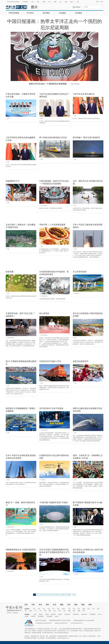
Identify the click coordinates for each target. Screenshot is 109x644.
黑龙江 (64, 609)
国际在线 (53, 614)
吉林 (58, 609)
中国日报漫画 (14, 13)
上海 (69, 609)
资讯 (38, 2)
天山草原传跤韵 (80, 272)
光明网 (26, 616)
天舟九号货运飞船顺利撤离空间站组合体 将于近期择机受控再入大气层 (54, 552)
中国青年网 (67, 614)
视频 (55, 2)
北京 (34, 609)
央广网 (100, 614)
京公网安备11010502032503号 (44, 623)
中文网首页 (25, 2)
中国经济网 (76, 614)
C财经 (44, 2)
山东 (93, 609)
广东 (35, 611)
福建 (84, 609)
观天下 (72, 2)
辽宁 (53, 609)
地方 (78, 2)
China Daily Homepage (13, 2)
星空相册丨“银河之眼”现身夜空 (87, 138)
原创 (66, 2)
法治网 (56, 616)
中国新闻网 (41, 616)
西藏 (69, 611)
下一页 (68, 595)
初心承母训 (44, 313)
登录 (97, 2)
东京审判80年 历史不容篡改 (51, 408)
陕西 (74, 611)
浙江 (79, 609)
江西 (88, 609)
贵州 (60, 611)
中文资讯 (30, 13)
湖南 (31, 611)
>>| (74, 595)
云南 (64, 611)
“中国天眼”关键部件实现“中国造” (54, 502)
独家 (83, 605)
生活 (50, 2)
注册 (102, 2)
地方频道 (46, 13)
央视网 (60, 614)
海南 (45, 611)
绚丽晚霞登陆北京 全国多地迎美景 (21, 550)
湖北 (26, 611)
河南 (98, 609)
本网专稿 (76, 293)
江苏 (74, 609)
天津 (39, 609)
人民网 (35, 614)
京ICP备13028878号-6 (77, 623)
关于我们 (9, 613)
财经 (47, 605)
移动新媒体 (77, 7)
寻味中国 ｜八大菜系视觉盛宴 (52, 225)
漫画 (76, 605)
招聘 (90, 605)
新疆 (79, 611)
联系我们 (16, 613)
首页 (26, 605)
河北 (44, 609)
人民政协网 (49, 616)
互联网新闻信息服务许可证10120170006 (60, 620)
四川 (55, 611)
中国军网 (33, 616)
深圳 (84, 611)
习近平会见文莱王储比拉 (84, 94)
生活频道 (79, 13)
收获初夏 (10, 272)
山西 (49, 609)
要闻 (75, 338)
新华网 (41, 614)
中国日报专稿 (10, 338)
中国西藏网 (92, 614)
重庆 (50, 611)
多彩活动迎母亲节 (81, 361)
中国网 (47, 614)
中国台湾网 (84, 614)
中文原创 (43, 480)
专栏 (61, 2)
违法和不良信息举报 (41, 620)
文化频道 (62, 13)
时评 (33, 2)
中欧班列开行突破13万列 (50, 361)
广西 (40, 611)
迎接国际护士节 (13, 181)
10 (63, 595)
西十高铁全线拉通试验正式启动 (53, 138)
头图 (8, 118)
